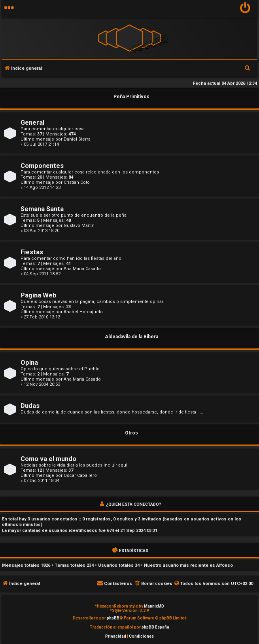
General (32, 123)
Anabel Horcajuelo (83, 312)
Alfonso (225, 565)
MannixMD (154, 606)
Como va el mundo (48, 459)
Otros (131, 433)
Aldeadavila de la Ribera (131, 337)
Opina (29, 363)
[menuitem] (245, 9)
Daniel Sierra (77, 139)
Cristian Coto (77, 182)
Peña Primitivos (131, 97)
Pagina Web (39, 295)
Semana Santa (42, 209)
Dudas (30, 406)
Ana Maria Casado (82, 269)
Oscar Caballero (80, 475)
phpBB (113, 618)
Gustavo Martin (79, 226)
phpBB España (155, 627)
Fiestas (32, 252)
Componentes (42, 166)
